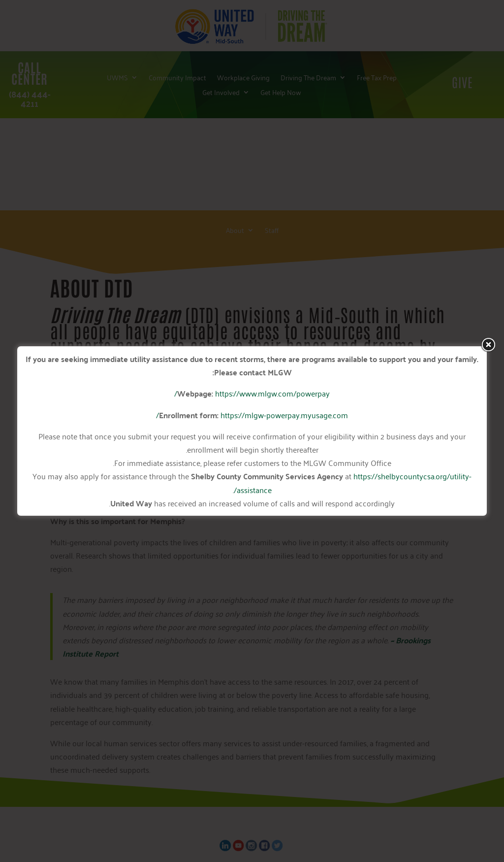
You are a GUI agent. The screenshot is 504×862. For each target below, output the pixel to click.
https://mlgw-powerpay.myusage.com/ (252, 415)
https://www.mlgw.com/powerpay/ (252, 393)
